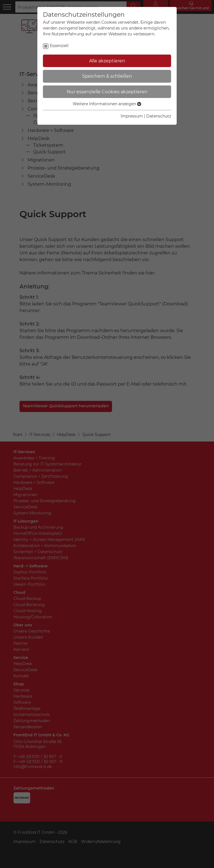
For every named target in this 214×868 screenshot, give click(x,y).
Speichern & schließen (107, 76)
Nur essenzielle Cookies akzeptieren (107, 92)
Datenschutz (159, 116)
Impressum (132, 116)
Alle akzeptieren (107, 61)
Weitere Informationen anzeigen (107, 104)
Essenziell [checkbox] (59, 46)
